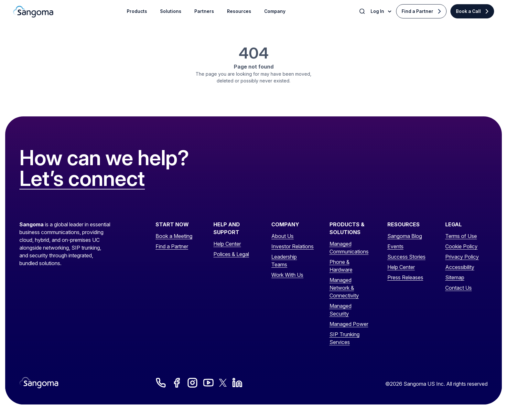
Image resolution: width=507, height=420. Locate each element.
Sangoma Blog (405, 236)
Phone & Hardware (341, 266)
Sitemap (455, 277)
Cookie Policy (461, 246)
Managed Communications (349, 248)
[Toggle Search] (363, 11)
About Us (282, 236)
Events (395, 246)
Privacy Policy (462, 257)
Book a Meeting (174, 236)
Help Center (227, 244)
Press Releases (405, 277)
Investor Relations (292, 246)
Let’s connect (82, 179)
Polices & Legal (231, 254)
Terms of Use (461, 236)
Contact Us (458, 288)
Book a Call (468, 11)
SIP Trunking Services (345, 338)
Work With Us (287, 275)
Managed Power (349, 324)
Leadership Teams (284, 261)
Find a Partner (417, 11)
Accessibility (460, 267)
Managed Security (340, 310)
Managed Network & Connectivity (344, 288)
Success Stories (406, 257)
